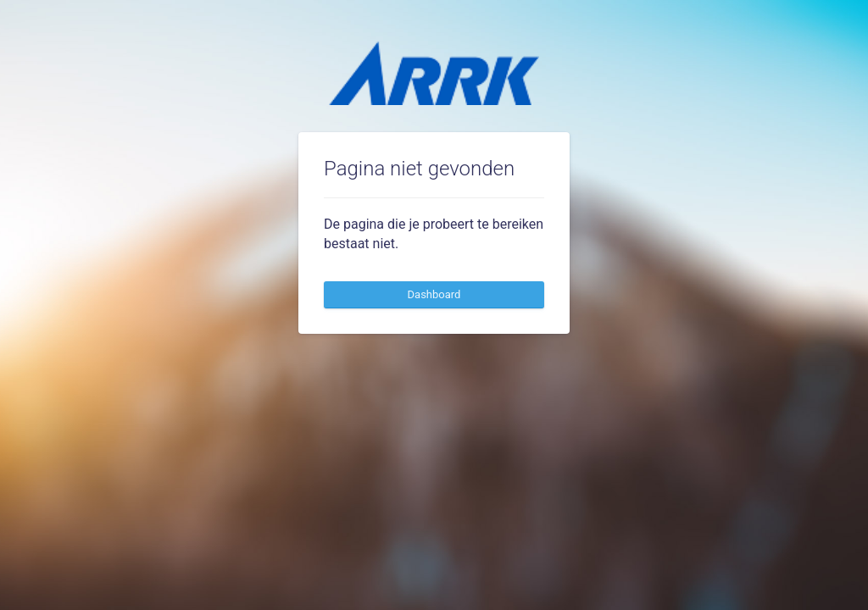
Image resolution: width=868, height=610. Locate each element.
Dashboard (434, 294)
